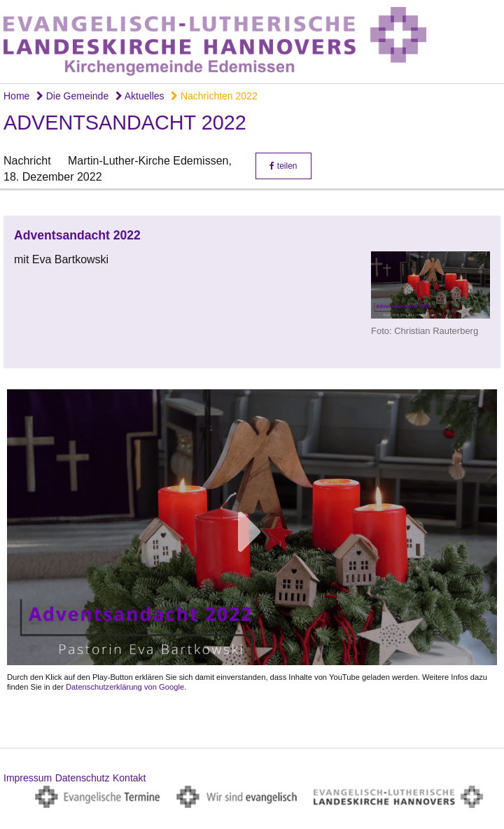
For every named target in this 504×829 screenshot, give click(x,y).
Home (16, 96)
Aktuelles (140, 96)
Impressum (28, 778)
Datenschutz (83, 778)
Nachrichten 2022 (214, 96)
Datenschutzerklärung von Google (125, 687)
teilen (283, 166)
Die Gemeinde (72, 96)
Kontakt (129, 778)
